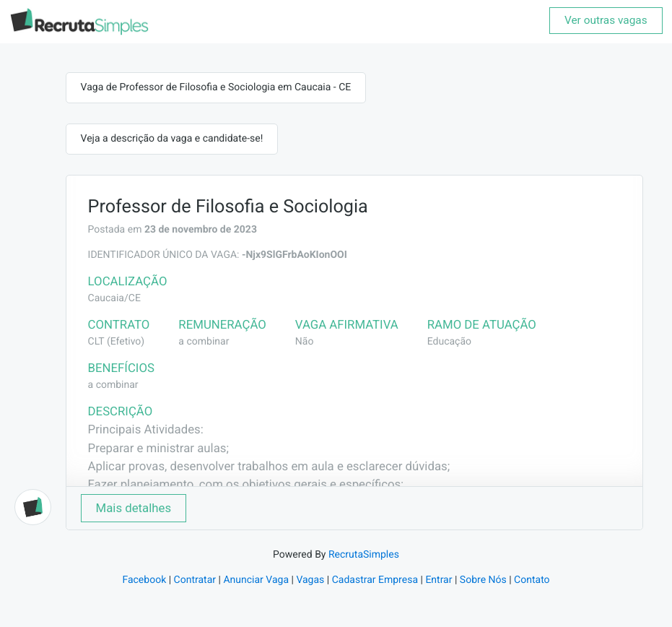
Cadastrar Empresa (375, 580)
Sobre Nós (483, 580)
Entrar (438, 580)
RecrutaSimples (364, 555)
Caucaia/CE (114, 298)
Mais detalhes (134, 508)
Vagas (310, 580)
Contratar (195, 580)
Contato (532, 580)
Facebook (144, 580)
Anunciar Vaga (256, 580)
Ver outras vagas (606, 20)
